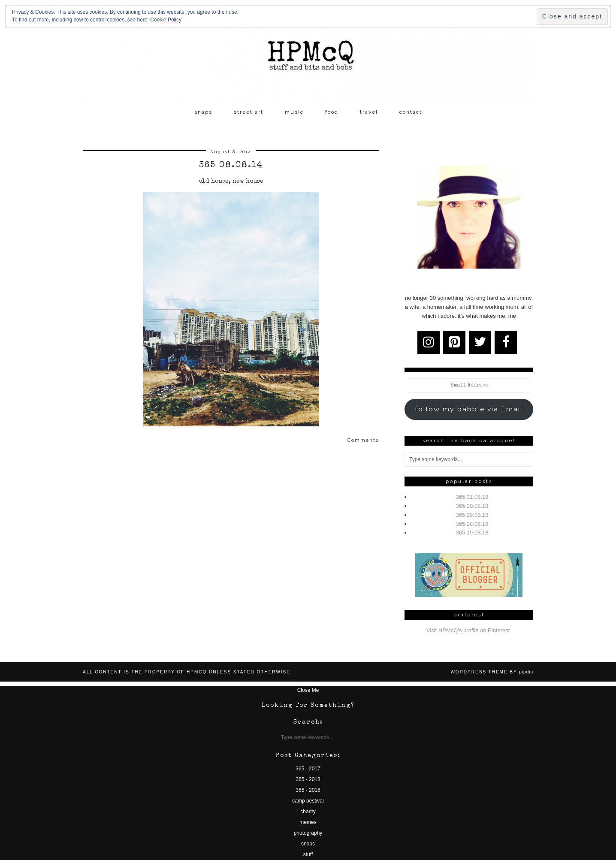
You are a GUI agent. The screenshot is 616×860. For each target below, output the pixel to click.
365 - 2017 (308, 769)
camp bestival (308, 801)
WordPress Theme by (492, 672)
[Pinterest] (454, 342)
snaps (203, 112)
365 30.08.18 (472, 506)
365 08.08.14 (231, 166)
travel (369, 112)
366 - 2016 (308, 790)
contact (411, 112)
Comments (363, 440)
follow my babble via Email (469, 409)
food (332, 112)
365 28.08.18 (472, 524)
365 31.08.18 (472, 497)
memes (308, 822)
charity (308, 812)
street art (249, 112)
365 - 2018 (308, 779)
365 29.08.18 (472, 515)
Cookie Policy (166, 20)
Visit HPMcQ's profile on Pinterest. (469, 630)
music (294, 112)
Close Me (308, 690)
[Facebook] (506, 342)
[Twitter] (480, 342)
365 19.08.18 (472, 533)
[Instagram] (429, 342)
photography (308, 833)
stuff (308, 854)
